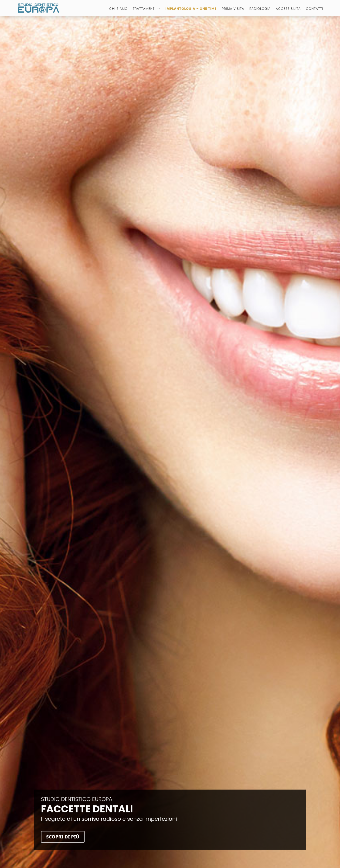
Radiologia (260, 9)
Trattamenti (144, 9)
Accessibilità (288, 9)
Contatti (314, 9)
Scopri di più (63, 839)
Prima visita (233, 9)
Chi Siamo (119, 9)
